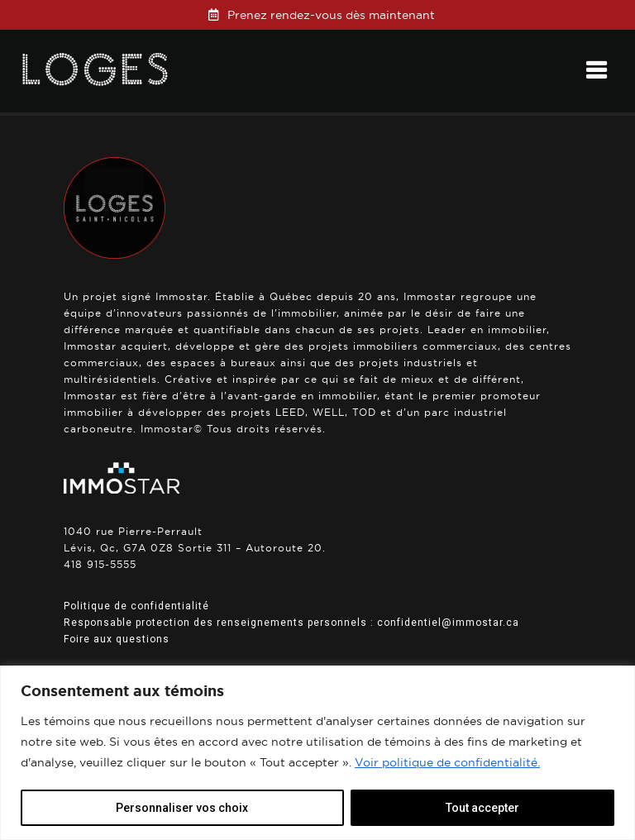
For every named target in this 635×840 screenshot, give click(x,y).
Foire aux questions (117, 639)
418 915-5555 (100, 564)
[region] (317, 753)
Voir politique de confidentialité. (447, 762)
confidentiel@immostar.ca (448, 623)
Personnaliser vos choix (182, 808)
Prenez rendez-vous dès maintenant (331, 15)
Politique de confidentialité (136, 606)
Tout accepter (482, 808)
